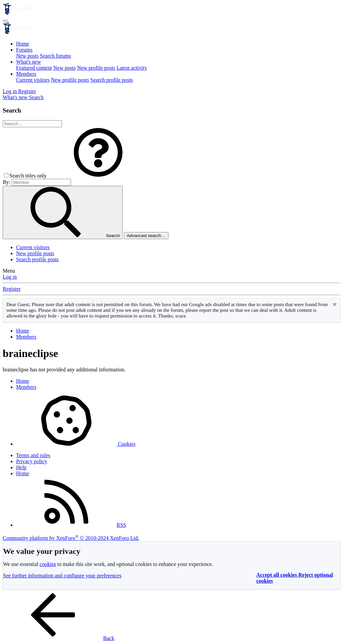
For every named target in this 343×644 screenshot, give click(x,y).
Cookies (76, 444)
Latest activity (132, 68)
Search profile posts (112, 80)
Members (26, 74)
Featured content (34, 68)
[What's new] (16, 97)
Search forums (55, 56)
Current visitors (33, 80)
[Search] (36, 97)
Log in (10, 277)
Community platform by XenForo (71, 538)
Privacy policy (32, 461)
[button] (98, 176)
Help (21, 467)
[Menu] (5, 21)
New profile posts (96, 68)
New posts (27, 56)
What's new (28, 62)
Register (12, 289)
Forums (24, 50)
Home (23, 44)
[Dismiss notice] (334, 305)
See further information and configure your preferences (62, 576)
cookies (48, 564)
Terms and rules (33, 455)
